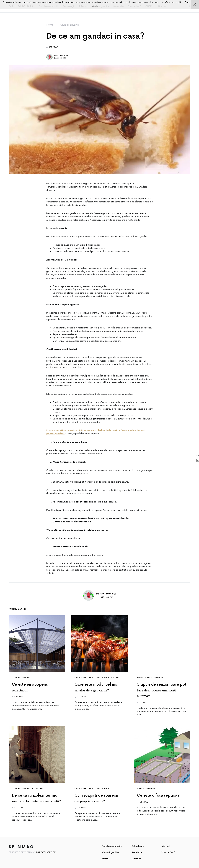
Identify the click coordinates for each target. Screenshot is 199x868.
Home (50, 25)
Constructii (40, 789)
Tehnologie (138, 846)
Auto (140, 678)
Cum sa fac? (102, 678)
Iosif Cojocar (61, 56)
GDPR (105, 859)
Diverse (115, 678)
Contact (136, 859)
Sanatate (137, 852)
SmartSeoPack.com (46, 852)
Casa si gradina (70, 25)
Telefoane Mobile (112, 846)
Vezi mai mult (173, 3)
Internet (166, 846)
